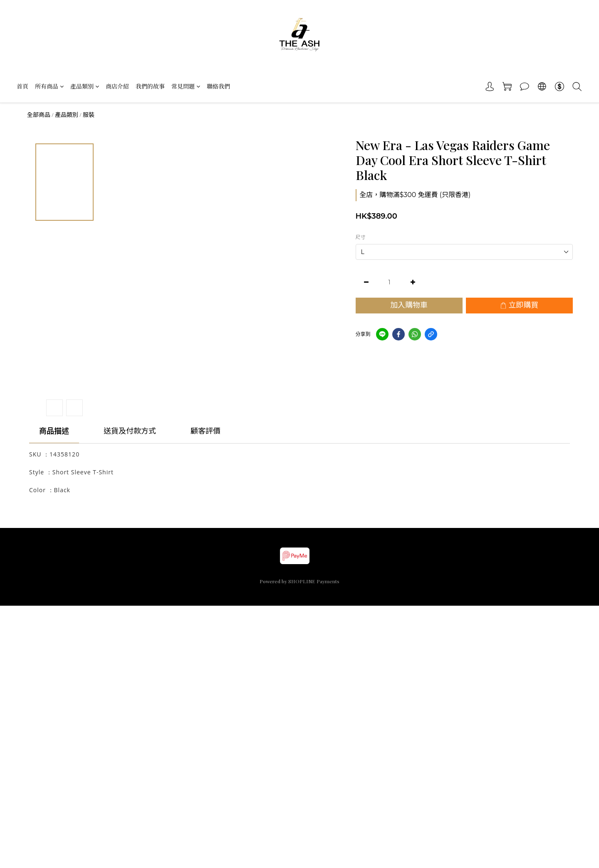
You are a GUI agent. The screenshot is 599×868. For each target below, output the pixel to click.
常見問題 (186, 86)
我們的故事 (150, 86)
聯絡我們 (218, 86)
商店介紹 (117, 86)
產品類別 (85, 86)
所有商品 (49, 86)
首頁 (22, 86)
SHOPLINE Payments (314, 581)
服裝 (89, 115)
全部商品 (39, 115)
